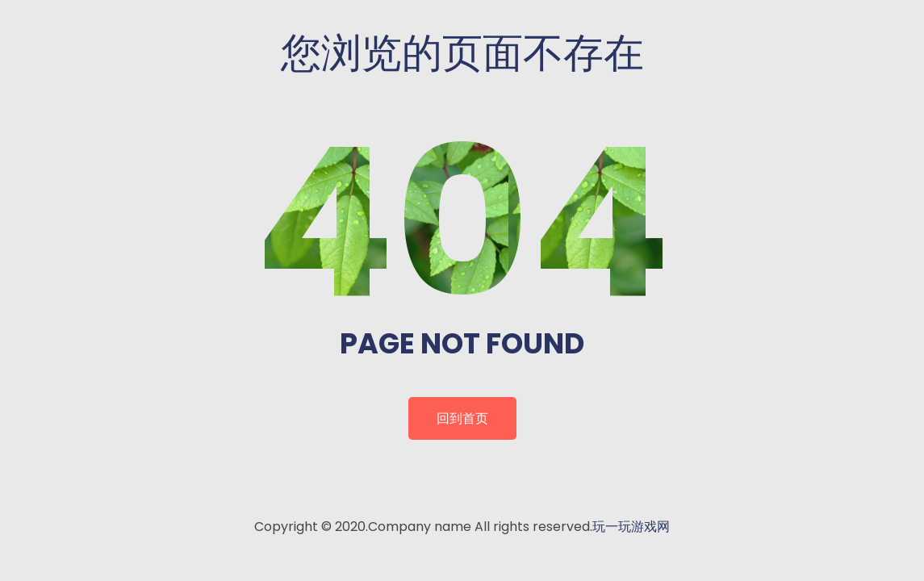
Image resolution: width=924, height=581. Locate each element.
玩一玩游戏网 (631, 527)
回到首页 (462, 418)
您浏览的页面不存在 (462, 53)
